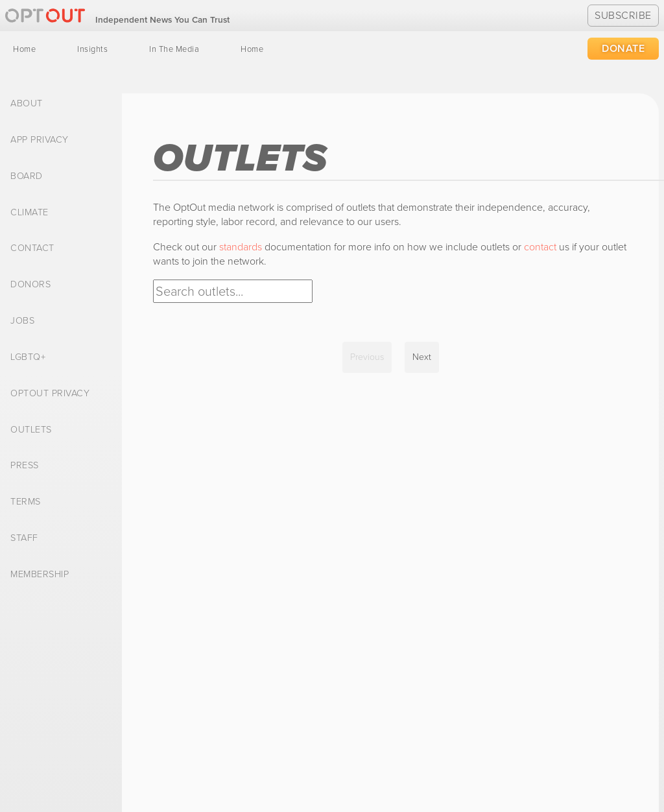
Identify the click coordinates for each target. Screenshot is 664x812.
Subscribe (623, 15)
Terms (26, 502)
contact (540, 247)
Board (27, 176)
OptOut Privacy (50, 394)
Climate (30, 213)
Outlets (31, 430)
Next (422, 357)
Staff (24, 538)
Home (24, 49)
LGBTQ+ (28, 357)
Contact (32, 248)
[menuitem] (24, 49)
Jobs (22, 321)
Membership (40, 575)
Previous (367, 357)
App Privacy (40, 140)
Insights (92, 49)
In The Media (174, 49)
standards (241, 247)
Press (25, 466)
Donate (623, 48)
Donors (30, 285)
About (27, 104)
